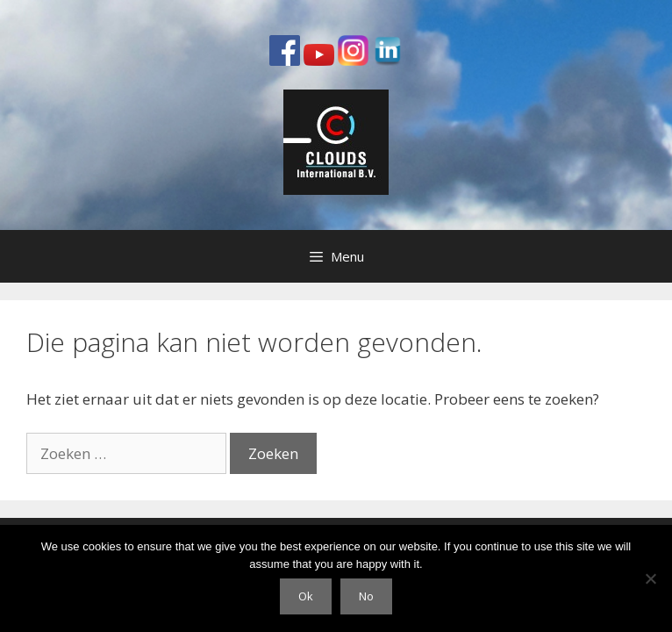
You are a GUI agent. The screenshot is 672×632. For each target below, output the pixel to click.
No (366, 596)
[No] (650, 578)
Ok (306, 596)
